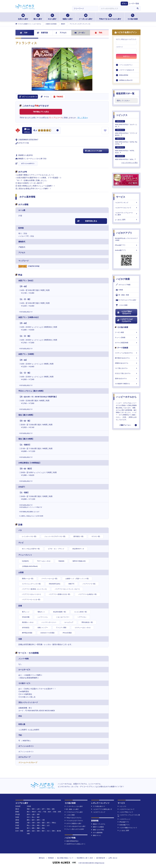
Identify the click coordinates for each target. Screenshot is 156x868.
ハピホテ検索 (123, 279)
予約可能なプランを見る (41, 112)
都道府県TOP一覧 (125, 93)
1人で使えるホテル (126, 368)
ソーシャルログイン (126, 65)
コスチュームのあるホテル (126, 353)
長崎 (38, 831)
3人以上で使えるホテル (126, 373)
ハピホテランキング (126, 203)
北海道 (29, 806)
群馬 (60, 812)
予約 (99, 33)
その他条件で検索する (126, 384)
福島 (53, 809)
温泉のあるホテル (126, 378)
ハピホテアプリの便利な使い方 (102, 809)
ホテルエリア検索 (123, 285)
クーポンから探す (86, 17)
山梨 (33, 814)
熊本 (43, 831)
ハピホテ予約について (125, 812)
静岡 (38, 820)
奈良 (48, 823)
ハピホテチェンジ (124, 819)
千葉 (45, 812)
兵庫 (33, 823)
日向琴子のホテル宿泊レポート (75, 844)
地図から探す (68, 17)
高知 (43, 828)
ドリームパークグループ (28, 763)
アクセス (61, 33)
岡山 (28, 825)
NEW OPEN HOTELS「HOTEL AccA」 (125, 150)
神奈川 (34, 812)
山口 (48, 825)
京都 (38, 823)
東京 (28, 812)
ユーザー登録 (134, 4)
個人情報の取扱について (65, 858)
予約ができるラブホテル (73, 818)
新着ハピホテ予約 (97, 830)
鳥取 (38, 825)
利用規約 (51, 858)
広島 (33, 825)
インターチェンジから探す (74, 806)
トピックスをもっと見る (129, 163)
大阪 (28, 823)
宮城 (48, 809)
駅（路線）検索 (122, 295)
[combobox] (117, 9)
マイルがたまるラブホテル (74, 821)
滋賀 (43, 823)
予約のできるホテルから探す (110, 17)
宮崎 (53, 831)
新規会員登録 (124, 75)
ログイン (126, 56)
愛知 (28, 820)
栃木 (50, 812)
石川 (28, 817)
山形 (38, 809)
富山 (33, 817)
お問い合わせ (113, 858)
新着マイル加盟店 (97, 827)
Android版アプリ (126, 250)
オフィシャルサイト (28, 163)
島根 (43, 825)
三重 (43, 820)
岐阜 (33, 820)
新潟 (28, 814)
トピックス (122, 115)
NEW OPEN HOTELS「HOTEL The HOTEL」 (126, 141)
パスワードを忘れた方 (127, 70)
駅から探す (38, 17)
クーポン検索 (126, 332)
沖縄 (28, 834)
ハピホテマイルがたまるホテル (125, 320)
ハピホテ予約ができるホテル (124, 312)
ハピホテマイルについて (126, 208)
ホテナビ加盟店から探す (73, 823)
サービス (121, 197)
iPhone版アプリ (126, 245)
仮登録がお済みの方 (126, 80)
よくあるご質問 (126, 220)
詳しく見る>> (83, 118)
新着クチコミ (96, 835)
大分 (48, 831)
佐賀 (33, 831)
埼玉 (40, 812)
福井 (38, 817)
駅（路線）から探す (72, 809)
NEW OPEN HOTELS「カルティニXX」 (126, 124)
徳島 (33, 828)
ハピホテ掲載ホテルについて (127, 828)
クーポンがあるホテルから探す (75, 826)
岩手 (43, 809)
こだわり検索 (122, 305)
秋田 (33, 809)
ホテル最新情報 (97, 833)
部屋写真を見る (87, 221)
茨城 (55, 812)
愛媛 (38, 828)
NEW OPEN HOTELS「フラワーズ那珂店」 (126, 132)
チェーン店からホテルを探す (74, 829)
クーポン (80, 33)
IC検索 (119, 290)
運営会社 (42, 858)
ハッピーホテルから (126, 397)
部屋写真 (42, 33)
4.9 (35, 131)
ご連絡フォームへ (125, 425)
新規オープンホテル (98, 824)
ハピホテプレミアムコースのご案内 (126, 214)
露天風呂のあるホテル (126, 358)
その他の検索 (133, 17)
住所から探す (23, 17)
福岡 (28, 831)
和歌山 (54, 823)
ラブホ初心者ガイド (98, 806)
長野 (38, 814)
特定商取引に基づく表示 (85, 858)
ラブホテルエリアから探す (126, 300)
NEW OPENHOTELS (71, 841)
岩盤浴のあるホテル (126, 363)
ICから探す (52, 17)
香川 (28, 828)
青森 (28, 809)
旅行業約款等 (101, 858)
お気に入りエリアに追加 (93, 151)
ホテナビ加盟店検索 (126, 343)
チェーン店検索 (126, 337)
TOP (24, 33)
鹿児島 (59, 831)
